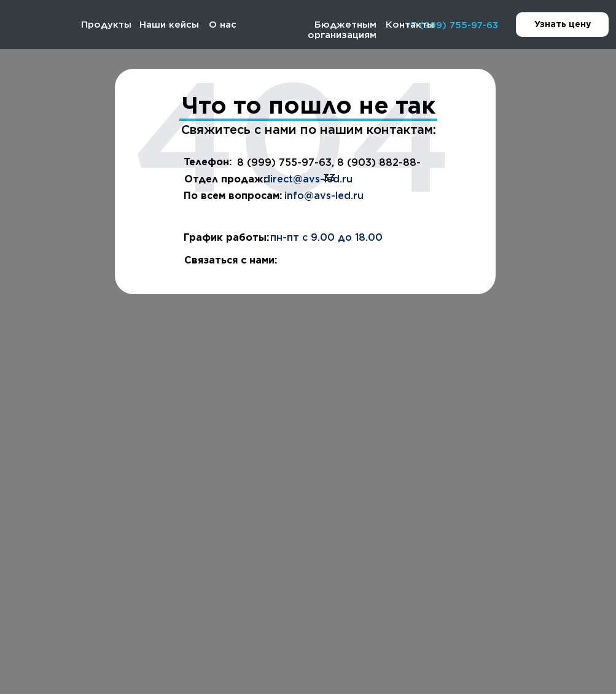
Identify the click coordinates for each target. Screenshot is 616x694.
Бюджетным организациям (342, 30)
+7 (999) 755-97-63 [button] (452, 25)
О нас (223, 25)
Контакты (410, 25)
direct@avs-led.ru (308, 179)
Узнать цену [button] (572, 25)
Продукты (106, 25)
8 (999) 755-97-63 (284, 162)
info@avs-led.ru (324, 196)
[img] (35, 25)
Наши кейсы (169, 25)
